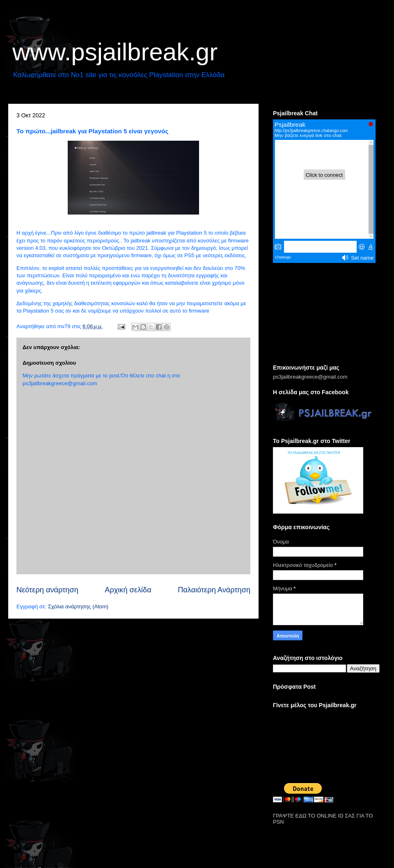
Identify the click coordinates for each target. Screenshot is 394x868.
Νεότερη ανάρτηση (47, 590)
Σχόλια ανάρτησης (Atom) (78, 606)
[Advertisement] (326, 314)
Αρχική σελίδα (128, 590)
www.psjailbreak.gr (115, 52)
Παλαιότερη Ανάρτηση (214, 590)
